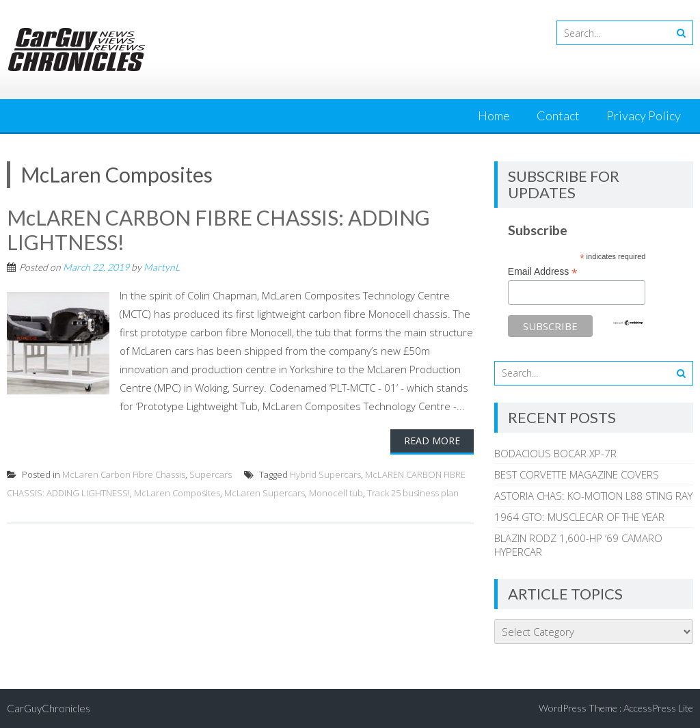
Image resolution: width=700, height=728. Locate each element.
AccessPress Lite (658, 708)
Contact (558, 116)
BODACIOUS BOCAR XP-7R (555, 453)
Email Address (543, 272)
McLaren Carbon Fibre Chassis (124, 474)
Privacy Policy (644, 116)
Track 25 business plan (413, 493)
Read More (432, 441)
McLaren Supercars (265, 493)
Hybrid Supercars (325, 474)
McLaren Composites (177, 493)
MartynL (162, 267)
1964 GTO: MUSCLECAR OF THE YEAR (579, 517)
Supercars (211, 474)
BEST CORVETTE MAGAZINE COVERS (577, 474)
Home (494, 116)
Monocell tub (336, 493)
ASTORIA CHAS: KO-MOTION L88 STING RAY (593, 496)
